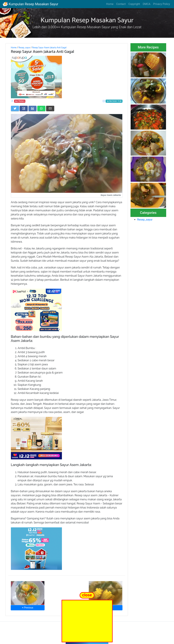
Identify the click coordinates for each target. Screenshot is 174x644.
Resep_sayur (24, 48)
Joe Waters (20, 101)
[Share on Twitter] (15, 108)
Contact (121, 4)
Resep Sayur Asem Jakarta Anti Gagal (49, 48)
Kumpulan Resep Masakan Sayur (30, 4)
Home (110, 4)
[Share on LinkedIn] (32, 108)
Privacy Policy (162, 4)
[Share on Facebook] (24, 108)
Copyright (134, 4)
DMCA (147, 4)
